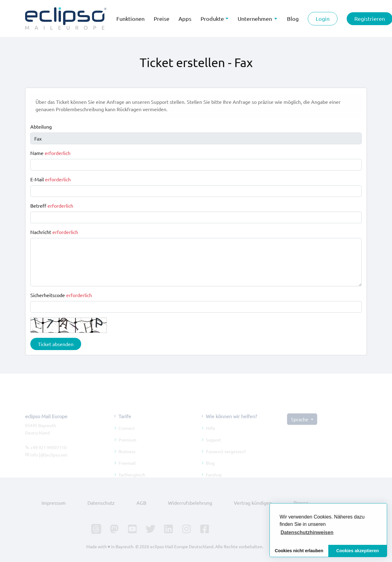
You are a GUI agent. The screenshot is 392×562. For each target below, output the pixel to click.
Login (323, 19)
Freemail (127, 468)
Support (213, 444)
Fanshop (214, 479)
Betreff (52, 206)
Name (50, 153)
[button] (307, 533)
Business (127, 456)
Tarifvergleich (132, 479)
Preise (162, 19)
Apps (185, 19)
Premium (127, 444)
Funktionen (130, 19)
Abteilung (41, 126)
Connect (127, 433)
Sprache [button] (300, 424)
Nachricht (54, 232)
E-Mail (51, 179)
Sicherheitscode (61, 295)
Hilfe (211, 433)
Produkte (212, 19)
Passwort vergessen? (226, 456)
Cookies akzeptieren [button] (358, 551)
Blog (210, 468)
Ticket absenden (56, 344)
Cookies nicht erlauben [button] (299, 551)
